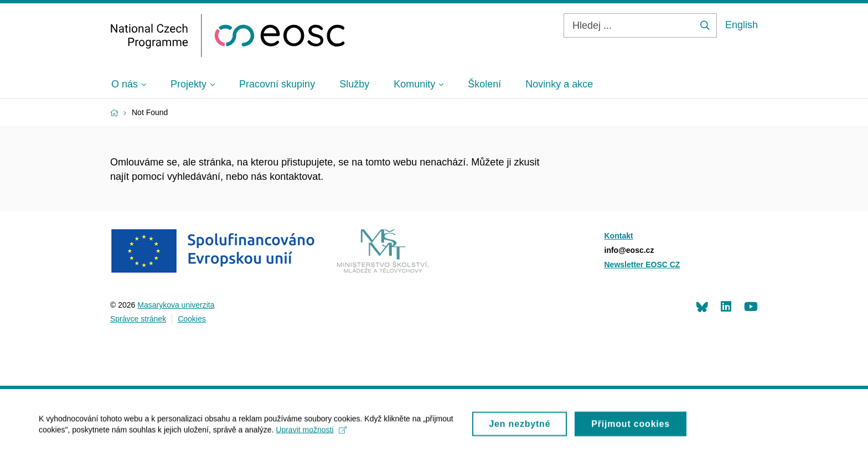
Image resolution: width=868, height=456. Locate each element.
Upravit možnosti (311, 434)
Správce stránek (138, 319)
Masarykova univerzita (176, 305)
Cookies (192, 319)
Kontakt (619, 236)
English (742, 25)
